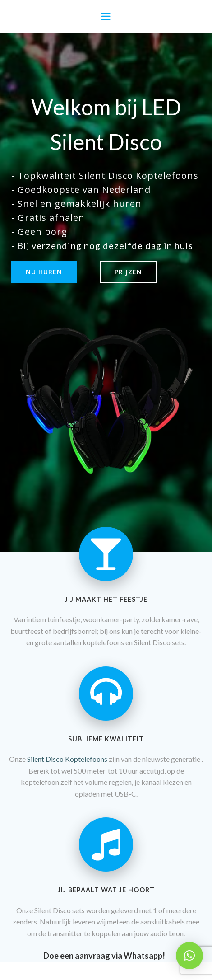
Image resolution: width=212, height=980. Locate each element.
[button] (189, 956)
